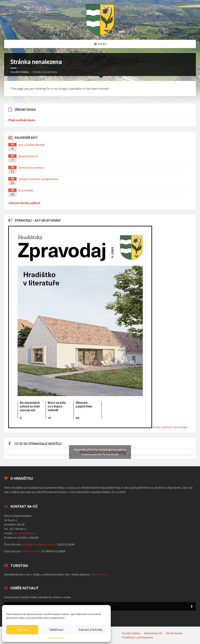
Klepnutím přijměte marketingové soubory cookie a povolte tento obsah (100, 452)
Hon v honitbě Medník (32, 145)
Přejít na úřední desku (22, 120)
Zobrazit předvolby (90, 630)
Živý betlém (26, 190)
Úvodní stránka (20, 72)
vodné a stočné (31, 551)
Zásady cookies (57, 638)
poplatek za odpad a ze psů (39, 544)
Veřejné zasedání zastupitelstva (38, 179)
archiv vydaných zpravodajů (170, 427)
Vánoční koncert (28, 156)
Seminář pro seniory (31, 168)
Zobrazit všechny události (24, 203)
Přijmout (22, 630)
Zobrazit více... (100, 574)
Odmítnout (56, 630)
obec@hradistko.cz (25, 533)
